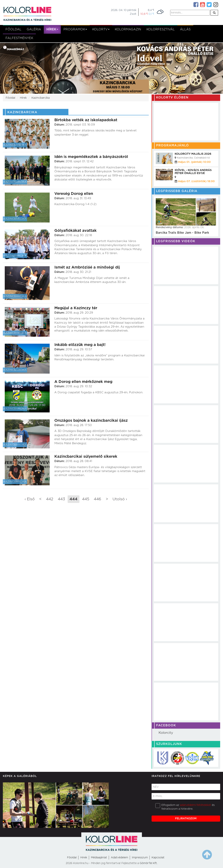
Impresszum (140, 858)
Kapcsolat (158, 858)
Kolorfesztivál (161, 29)
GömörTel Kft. (149, 863)
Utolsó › (120, 499)
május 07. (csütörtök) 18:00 (196, 181)
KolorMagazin (128, 29)
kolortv (101, 29)
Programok (75, 29)
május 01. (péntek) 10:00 (194, 162)
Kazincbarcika (41, 98)
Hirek (84, 858)
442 (50, 499)
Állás (185, 29)
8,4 (151, 10)
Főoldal (13, 29)
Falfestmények (19, 38)
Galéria (34, 29)
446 (97, 499)
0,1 (151, 14)
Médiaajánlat (99, 858)
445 (86, 499)
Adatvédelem (119, 858)
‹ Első (30, 499)
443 (61, 499)
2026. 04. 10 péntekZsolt (124, 12)
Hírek (52, 29)
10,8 (144, 14)
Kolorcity (166, 733)
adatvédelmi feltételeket (196, 805)
